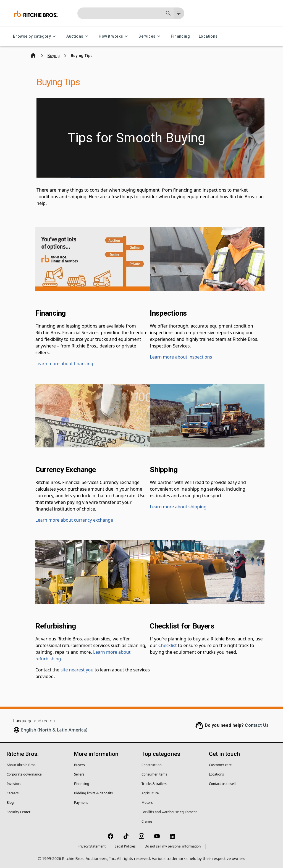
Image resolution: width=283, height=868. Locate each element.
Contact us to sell (222, 784)
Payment (81, 803)
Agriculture (150, 793)
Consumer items (154, 774)
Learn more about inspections (181, 357)
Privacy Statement (91, 846)
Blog (10, 803)
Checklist (168, 645)
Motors (147, 803)
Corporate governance (24, 774)
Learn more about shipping (178, 507)
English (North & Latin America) (54, 730)
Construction (152, 765)
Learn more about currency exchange (74, 520)
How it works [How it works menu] (114, 36)
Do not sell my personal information (173, 846)
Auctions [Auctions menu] (78, 36)
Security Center (19, 812)
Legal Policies (125, 846)
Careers (13, 793)
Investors (14, 784)
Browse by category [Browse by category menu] (35, 36)
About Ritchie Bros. (21, 765)
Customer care (220, 765)
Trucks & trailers (154, 784)
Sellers (79, 774)
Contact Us (257, 725)
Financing (180, 36)
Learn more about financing (64, 364)
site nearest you (77, 670)
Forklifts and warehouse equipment (169, 812)
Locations (208, 36)
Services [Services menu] (150, 36)
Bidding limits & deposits (93, 793)
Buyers (79, 765)
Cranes (147, 821)
